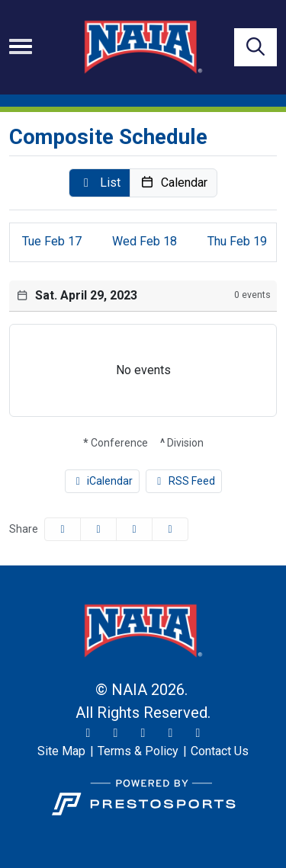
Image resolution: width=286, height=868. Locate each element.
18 (145, 241)
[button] (100, 183)
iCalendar (103, 481)
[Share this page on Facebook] (63, 529)
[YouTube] (171, 733)
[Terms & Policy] (138, 751)
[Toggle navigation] (21, 46)
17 (52, 241)
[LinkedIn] (198, 733)
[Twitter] (88, 733)
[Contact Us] (220, 751)
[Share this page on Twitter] (98, 529)
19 (237, 241)
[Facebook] (143, 733)
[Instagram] (116, 733)
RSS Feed (184, 481)
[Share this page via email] (134, 529)
